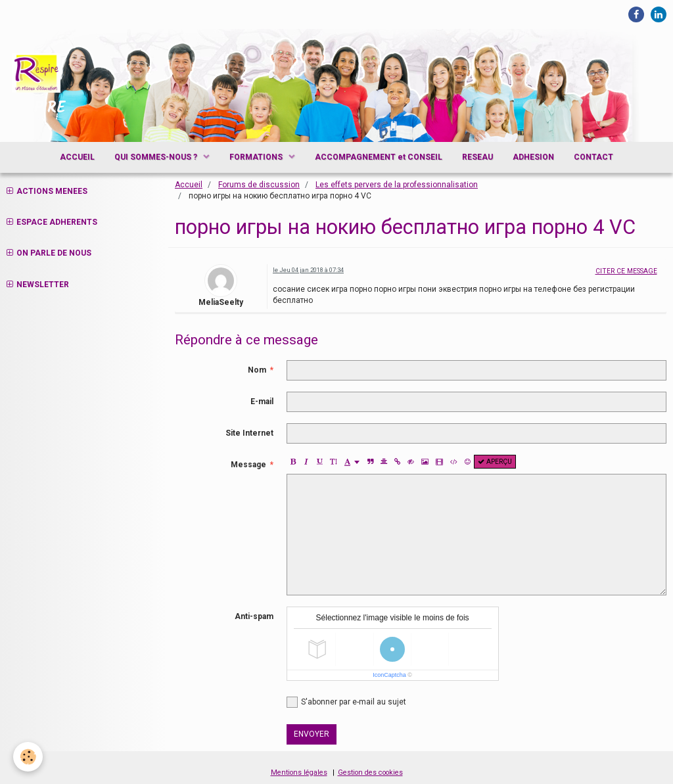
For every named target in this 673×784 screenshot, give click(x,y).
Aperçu (495, 462)
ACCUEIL (77, 157)
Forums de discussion (259, 185)
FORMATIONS (257, 157)
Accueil (189, 185)
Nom (257, 370)
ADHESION (533, 157)
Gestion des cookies (370, 772)
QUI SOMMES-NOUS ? (157, 157)
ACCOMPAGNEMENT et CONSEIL (379, 157)
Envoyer (312, 734)
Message (248, 465)
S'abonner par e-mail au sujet (346, 702)
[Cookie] (28, 757)
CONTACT (593, 157)
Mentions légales (299, 772)
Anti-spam (254, 616)
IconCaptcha (389, 675)
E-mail (262, 402)
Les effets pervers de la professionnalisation (397, 185)
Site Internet (249, 433)
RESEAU (477, 157)
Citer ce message (626, 271)
